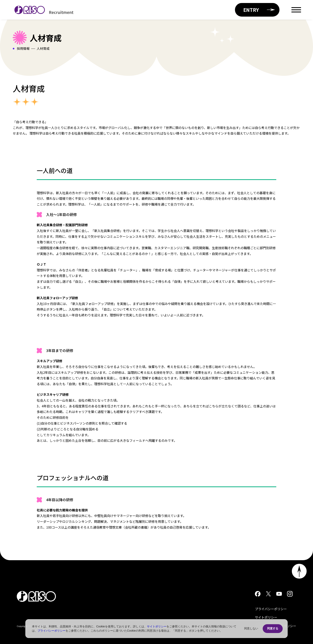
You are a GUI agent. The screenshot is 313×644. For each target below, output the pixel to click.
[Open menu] (296, 10)
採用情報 (23, 48)
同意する (273, 628)
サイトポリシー (266, 617)
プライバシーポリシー (271, 609)
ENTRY (259, 10)
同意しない (251, 628)
